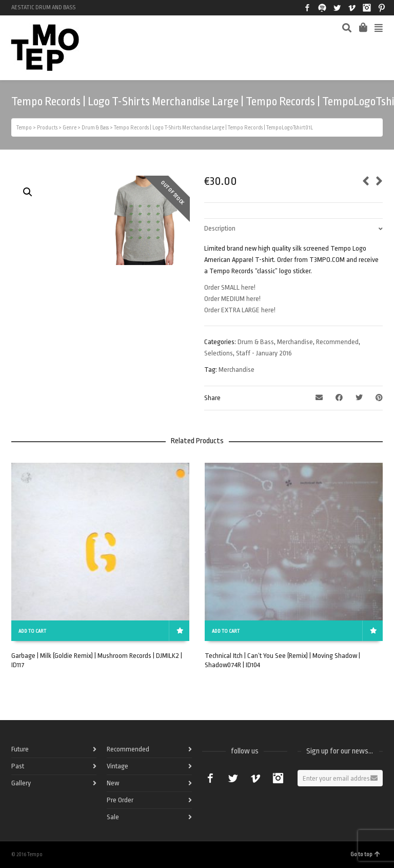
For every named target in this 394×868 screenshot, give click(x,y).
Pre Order (120, 800)
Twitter (337, 8)
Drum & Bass (256, 342)
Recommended (337, 342)
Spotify (322, 8)
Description (220, 228)
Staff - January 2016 (264, 353)
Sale (113, 817)
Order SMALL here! (230, 287)
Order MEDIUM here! (232, 299)
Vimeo (352, 8)
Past (18, 766)
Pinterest (382, 8)
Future (20, 749)
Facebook (307, 8)
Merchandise (295, 342)
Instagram (367, 8)
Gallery (21, 783)
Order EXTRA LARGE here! (240, 310)
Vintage (117, 766)
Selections (219, 353)
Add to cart (32, 631)
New (113, 783)
